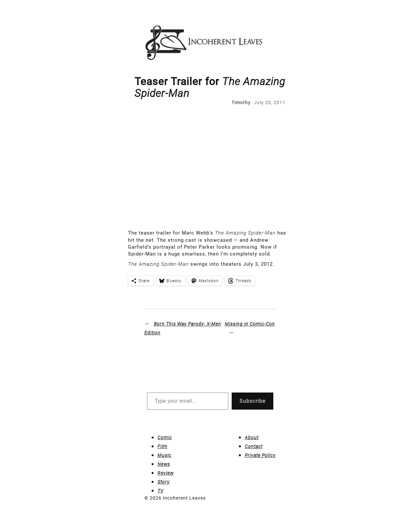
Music (164, 455)
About (252, 438)
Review (166, 473)
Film (162, 446)
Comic (165, 438)
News (164, 464)
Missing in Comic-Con (250, 324)
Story (164, 482)
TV (160, 491)
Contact (254, 446)
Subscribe (252, 401)
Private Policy (260, 455)
